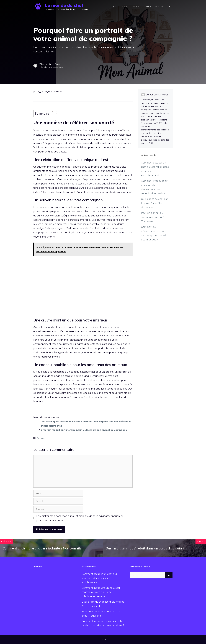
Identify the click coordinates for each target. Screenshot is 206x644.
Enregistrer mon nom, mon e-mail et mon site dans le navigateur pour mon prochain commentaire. (80, 518)
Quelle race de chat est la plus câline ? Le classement (154, 203)
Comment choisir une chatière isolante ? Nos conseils (42, 548)
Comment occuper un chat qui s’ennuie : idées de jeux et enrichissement (99, 578)
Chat (125, 7)
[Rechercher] (169, 575)
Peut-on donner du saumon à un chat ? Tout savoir (153, 217)
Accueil (113, 7)
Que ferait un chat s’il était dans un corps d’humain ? (145, 548)
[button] (169, 7)
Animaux (137, 7)
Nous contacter (154, 7)
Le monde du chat (64, 5)
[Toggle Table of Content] (53, 113)
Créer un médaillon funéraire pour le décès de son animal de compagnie (84, 430)
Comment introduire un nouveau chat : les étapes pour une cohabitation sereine (101, 592)
